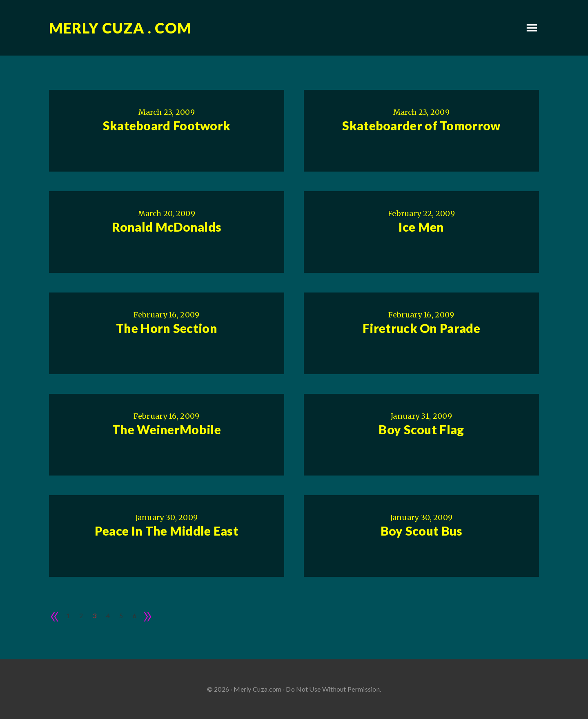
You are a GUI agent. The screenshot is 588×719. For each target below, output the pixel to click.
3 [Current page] (95, 615)
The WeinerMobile (167, 429)
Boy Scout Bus (422, 531)
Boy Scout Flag (421, 429)
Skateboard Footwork (167, 125)
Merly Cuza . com (120, 28)
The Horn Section (167, 328)
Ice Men (421, 227)
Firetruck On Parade (421, 328)
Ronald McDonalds (167, 227)
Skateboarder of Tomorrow (421, 125)
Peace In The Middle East (167, 531)
